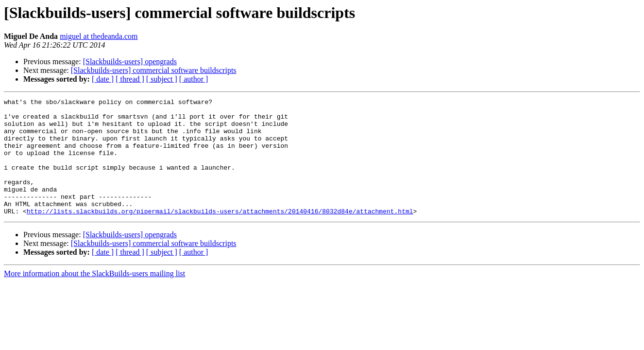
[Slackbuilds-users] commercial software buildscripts (154, 70)
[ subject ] (162, 79)
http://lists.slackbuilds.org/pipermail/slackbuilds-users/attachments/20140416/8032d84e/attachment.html (220, 234)
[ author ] (194, 79)
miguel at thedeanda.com (99, 36)
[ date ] (103, 79)
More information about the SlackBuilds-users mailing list (94, 297)
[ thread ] (130, 79)
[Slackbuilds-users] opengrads (130, 61)
